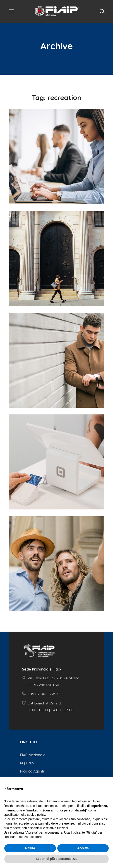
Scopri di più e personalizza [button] (56, 859)
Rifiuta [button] (30, 848)
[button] (102, 11)
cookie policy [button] (36, 815)
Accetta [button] (83, 848)
